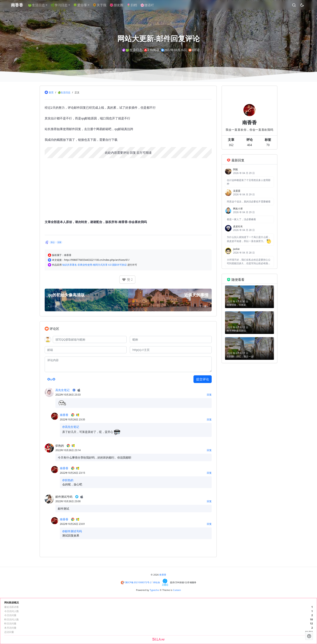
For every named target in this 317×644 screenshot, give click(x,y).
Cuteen (177, 590)
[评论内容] (128, 364)
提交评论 (203, 379)
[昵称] (171, 339)
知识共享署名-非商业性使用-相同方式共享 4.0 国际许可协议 (95, 265)
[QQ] (90, 339)
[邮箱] (86, 350)
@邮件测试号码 (72, 531)
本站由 (156, 582)
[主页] (171, 350)
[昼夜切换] (301, 5)
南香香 (64, 415)
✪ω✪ (51, 379)
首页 (51, 92)
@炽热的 (68, 480)
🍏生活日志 (64, 92)
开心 (53, 242)
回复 (133, 153)
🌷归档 (133, 5)
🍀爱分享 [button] (81, 5)
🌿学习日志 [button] (60, 5)
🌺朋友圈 (118, 5)
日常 (59, 242)
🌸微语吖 (149, 5)
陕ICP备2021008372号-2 (138, 582)
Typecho (154, 590)
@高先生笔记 (71, 427)
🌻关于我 (101, 5)
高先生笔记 (62, 390)
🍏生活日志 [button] (38, 5)
